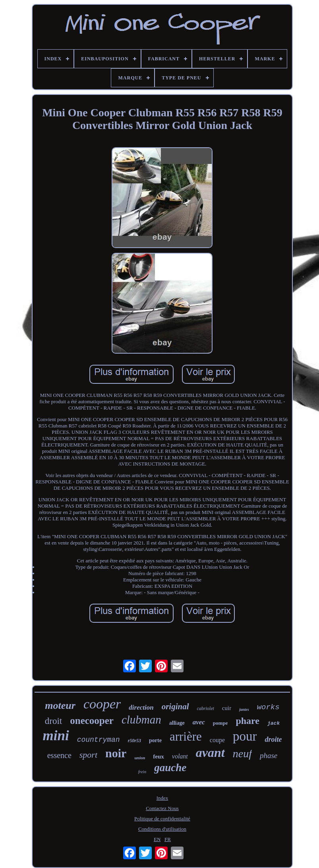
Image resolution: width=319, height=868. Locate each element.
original (175, 706)
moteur (60, 705)
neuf (242, 753)
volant (180, 756)
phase (269, 755)
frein (142, 772)
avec (199, 722)
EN (157, 839)
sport (88, 755)
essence (59, 755)
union (140, 758)
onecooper (92, 721)
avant (210, 753)
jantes (244, 709)
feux (159, 756)
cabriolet (206, 708)
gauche (170, 768)
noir (116, 753)
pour (245, 736)
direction (141, 707)
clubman (141, 720)
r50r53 (134, 741)
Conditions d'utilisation (162, 829)
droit (53, 721)
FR (168, 839)
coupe (217, 740)
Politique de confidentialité (162, 819)
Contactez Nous (162, 808)
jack (274, 723)
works (268, 707)
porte (155, 740)
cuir (227, 708)
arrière (186, 736)
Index (162, 798)
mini (56, 736)
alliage (177, 723)
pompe (220, 723)
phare (247, 721)
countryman (99, 740)
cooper (102, 704)
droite (273, 739)
